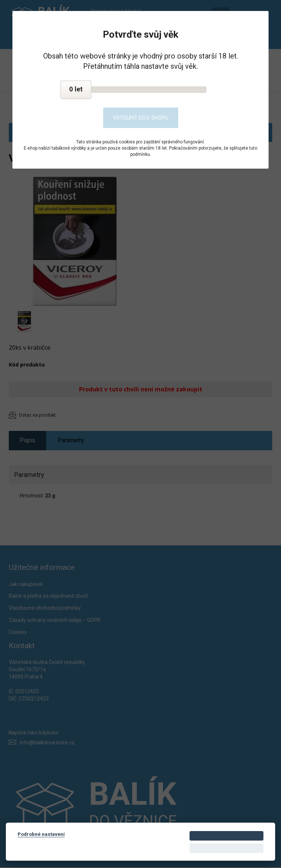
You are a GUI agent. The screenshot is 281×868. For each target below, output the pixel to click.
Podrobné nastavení (41, 834)
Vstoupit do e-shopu (141, 118)
